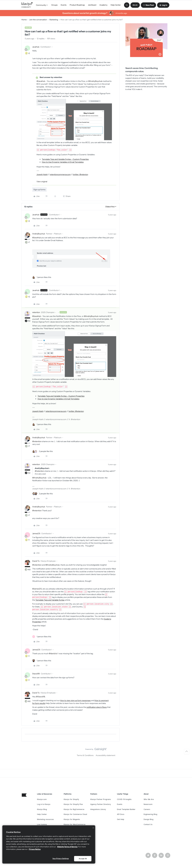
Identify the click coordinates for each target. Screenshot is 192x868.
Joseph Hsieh (42, 174)
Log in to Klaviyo (44, 804)
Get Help (121, 819)
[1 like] (42, 277)
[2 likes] (43, 451)
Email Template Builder (126, 809)
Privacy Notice (35, 849)
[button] (135, 5)
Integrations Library (98, 809)
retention (36, 312)
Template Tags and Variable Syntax (50, 600)
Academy (103, 5)
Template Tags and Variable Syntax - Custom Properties (65, 159)
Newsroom (148, 804)
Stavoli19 (36, 674)
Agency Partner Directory (101, 804)
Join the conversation (38, 20)
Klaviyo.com (42, 799)
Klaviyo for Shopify (71, 799)
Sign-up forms (39, 190)
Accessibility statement (105, 755)
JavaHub (36, 47)
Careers (147, 809)
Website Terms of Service (67, 847)
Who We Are (149, 799)
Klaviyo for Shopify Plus (73, 804)
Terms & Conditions (85, 755)
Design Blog (148, 819)
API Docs (121, 814)
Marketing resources (45, 819)
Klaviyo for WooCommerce (75, 824)
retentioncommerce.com (60, 174)
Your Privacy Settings (61, 858)
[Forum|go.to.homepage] (27, 5)
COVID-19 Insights (124, 799)
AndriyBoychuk (39, 234)
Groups (54, 5)
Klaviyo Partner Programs (101, 799)
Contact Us (148, 824)
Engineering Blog (150, 814)
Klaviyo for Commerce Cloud (75, 814)
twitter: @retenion (80, 174)
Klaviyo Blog (42, 809)
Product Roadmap (77, 5)
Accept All (83, 859)
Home (24, 20)
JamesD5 (36, 534)
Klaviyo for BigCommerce (74, 809)
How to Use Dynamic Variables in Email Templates (63, 162)
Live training (42, 824)
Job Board (92, 5)
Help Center (116, 5)
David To (36, 561)
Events (64, 5)
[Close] (93, 828)
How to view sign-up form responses (75, 700)
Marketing (54, 20)
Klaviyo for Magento (72, 819)
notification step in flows (97, 707)
